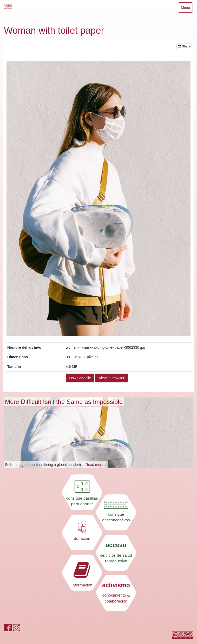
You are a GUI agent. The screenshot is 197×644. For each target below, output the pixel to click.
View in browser (112, 378)
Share (184, 46)
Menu (187, 9)
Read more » (96, 465)
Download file (80, 378)
